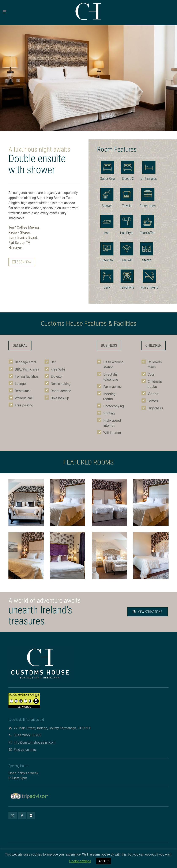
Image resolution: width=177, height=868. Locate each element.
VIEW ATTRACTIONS (148, 612)
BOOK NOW (22, 262)
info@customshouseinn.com (35, 742)
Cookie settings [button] (80, 861)
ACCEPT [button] (104, 861)
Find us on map (25, 750)
